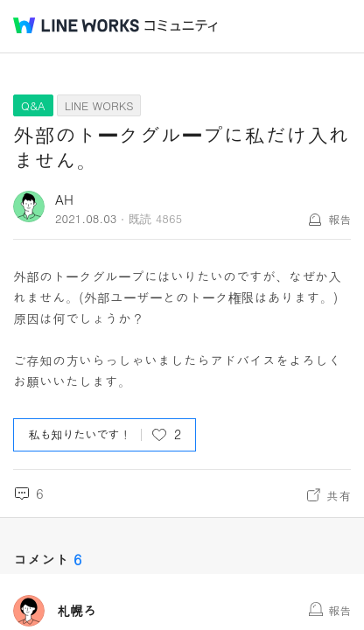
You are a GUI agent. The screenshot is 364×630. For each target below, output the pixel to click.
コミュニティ (181, 26)
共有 (339, 495)
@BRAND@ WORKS (76, 25)
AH (64, 199)
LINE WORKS (99, 105)
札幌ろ (77, 611)
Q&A (33, 105)
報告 (339, 219)
